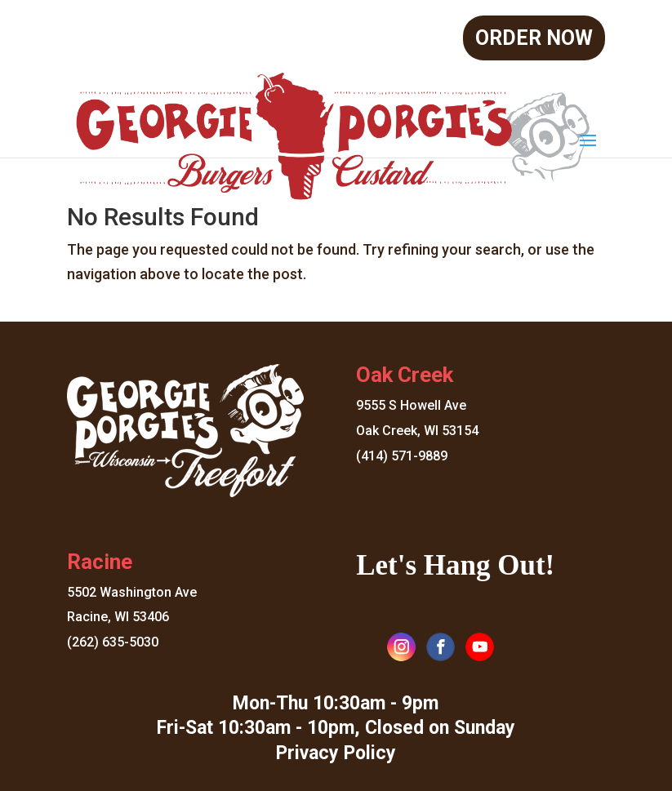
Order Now (534, 38)
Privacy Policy (336, 753)
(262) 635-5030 (113, 642)
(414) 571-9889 (402, 456)
